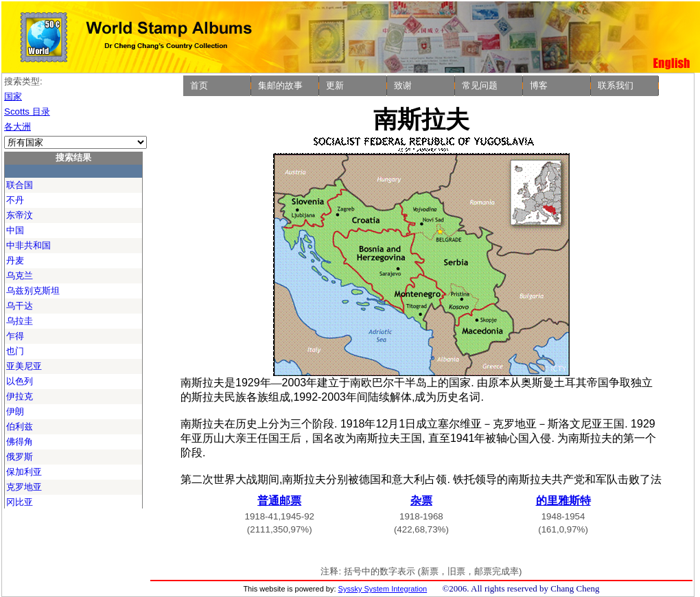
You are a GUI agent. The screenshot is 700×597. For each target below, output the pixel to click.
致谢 (403, 85)
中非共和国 (28, 245)
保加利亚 (24, 472)
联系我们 (616, 85)
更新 (335, 85)
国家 (13, 96)
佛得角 (20, 442)
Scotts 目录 (27, 112)
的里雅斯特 (563, 501)
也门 (15, 351)
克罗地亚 (24, 487)
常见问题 (480, 85)
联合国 (20, 185)
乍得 (15, 336)
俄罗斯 (20, 457)
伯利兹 (20, 426)
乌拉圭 (20, 321)
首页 (199, 85)
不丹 (15, 200)
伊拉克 (20, 396)
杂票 (421, 501)
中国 (15, 230)
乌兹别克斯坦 (33, 291)
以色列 (20, 381)
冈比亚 (20, 502)
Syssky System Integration (383, 589)
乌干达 (20, 306)
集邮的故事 (280, 85)
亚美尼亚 (24, 366)
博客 (539, 85)
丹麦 (15, 260)
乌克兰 (20, 276)
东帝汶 (20, 215)
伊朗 (15, 411)
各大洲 (17, 127)
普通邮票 (279, 501)
